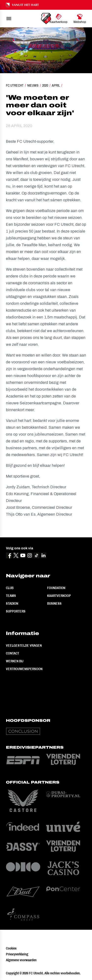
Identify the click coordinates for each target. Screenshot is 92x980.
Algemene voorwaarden (21, 960)
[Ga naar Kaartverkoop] (59, 19)
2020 (45, 85)
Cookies (11, 948)
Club (10, 588)
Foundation (56, 588)
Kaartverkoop (59, 596)
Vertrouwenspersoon (24, 669)
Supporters (16, 611)
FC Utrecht (15, 85)
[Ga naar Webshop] (80, 19)
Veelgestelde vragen (24, 645)
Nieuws (33, 85)
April (56, 85)
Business (54, 603)
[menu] (9, 19)
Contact (13, 653)
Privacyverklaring (17, 954)
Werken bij (15, 661)
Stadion (12, 603)
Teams (11, 596)
